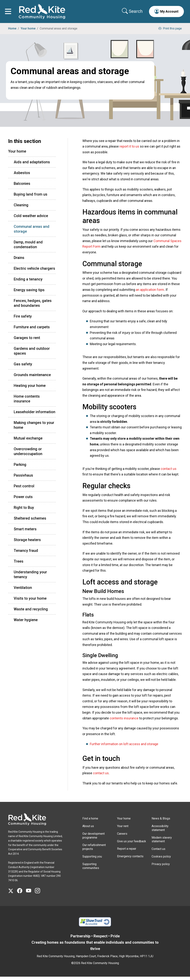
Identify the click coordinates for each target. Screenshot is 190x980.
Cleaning (21, 208)
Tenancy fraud (26, 554)
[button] (165, 13)
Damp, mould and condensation (28, 248)
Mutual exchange (28, 441)
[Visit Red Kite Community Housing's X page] (13, 894)
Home (12, 32)
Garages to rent (27, 341)
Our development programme (94, 839)
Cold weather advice (31, 219)
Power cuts (23, 500)
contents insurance (124, 721)
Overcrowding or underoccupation (28, 455)
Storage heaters (27, 543)
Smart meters (25, 532)
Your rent (123, 829)
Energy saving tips (29, 293)
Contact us (158, 852)
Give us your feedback (132, 844)
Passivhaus (23, 478)
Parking (20, 468)
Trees (19, 564)
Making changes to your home (34, 428)
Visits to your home (30, 601)
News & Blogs (161, 822)
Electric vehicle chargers (34, 272)
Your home (28, 32)
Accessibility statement (160, 831)
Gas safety (23, 367)
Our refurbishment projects (94, 850)
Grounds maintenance (32, 378)
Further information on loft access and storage (124, 747)
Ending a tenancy (28, 282)
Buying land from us (31, 197)
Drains (19, 261)
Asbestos (22, 176)
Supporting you (92, 860)
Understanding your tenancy (30, 578)
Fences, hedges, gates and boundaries (33, 306)
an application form (150, 293)
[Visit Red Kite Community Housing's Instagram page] (39, 894)
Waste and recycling (31, 612)
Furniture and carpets (32, 330)
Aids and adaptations (32, 165)
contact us (169, 472)
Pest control (24, 489)
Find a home (90, 822)
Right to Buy (24, 511)
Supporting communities (91, 869)
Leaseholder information (35, 415)
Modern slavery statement (162, 843)
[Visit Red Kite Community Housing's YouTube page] (30, 894)
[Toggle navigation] (10, 13)
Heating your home (30, 389)
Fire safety (23, 319)
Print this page (170, 32)
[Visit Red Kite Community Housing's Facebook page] (22, 894)
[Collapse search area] (131, 13)
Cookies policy (161, 860)
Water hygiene (26, 623)
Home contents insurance (27, 402)
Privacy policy (161, 867)
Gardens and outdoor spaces (32, 354)
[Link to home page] (44, 13)
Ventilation (23, 591)
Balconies (22, 187)
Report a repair (127, 852)
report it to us (129, 149)
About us (88, 829)
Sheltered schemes (30, 521)
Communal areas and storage (32, 232)
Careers (122, 837)
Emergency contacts (130, 859)
